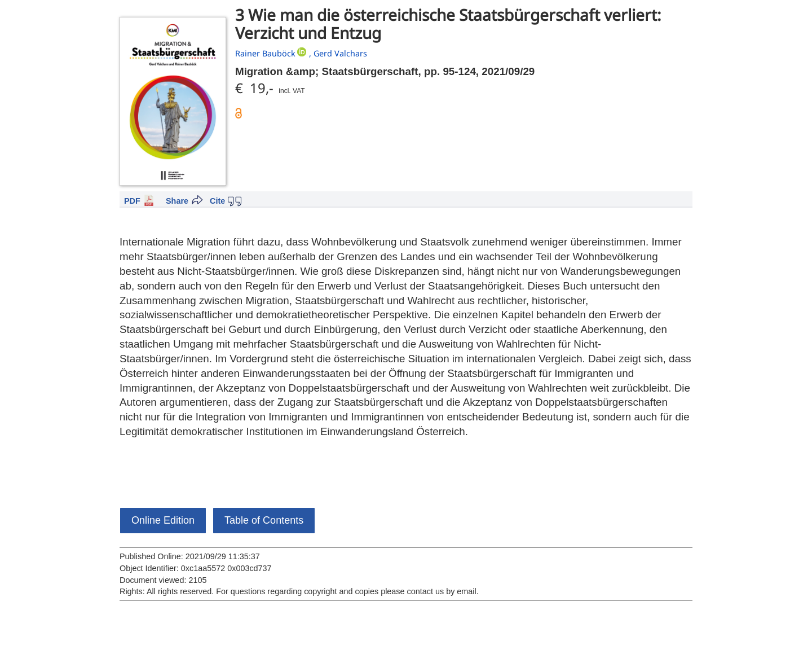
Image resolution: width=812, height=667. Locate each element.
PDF (132, 201)
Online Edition (163, 520)
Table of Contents (264, 520)
